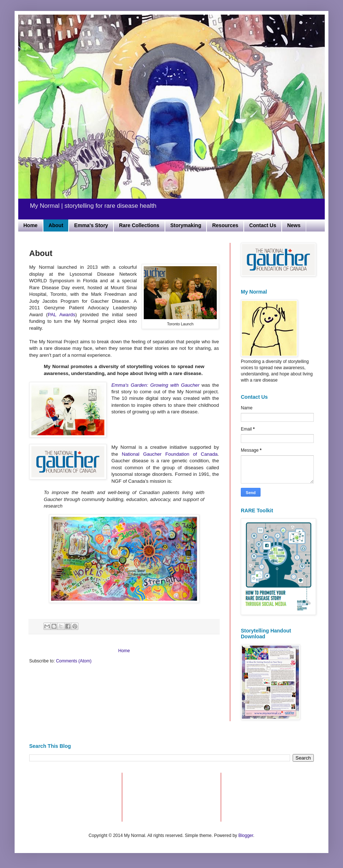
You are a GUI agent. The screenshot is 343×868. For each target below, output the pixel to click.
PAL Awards (62, 315)
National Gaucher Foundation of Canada (170, 454)
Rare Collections (139, 225)
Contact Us (263, 225)
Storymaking (186, 225)
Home (30, 225)
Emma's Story (91, 225)
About (56, 225)
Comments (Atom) (74, 661)
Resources (225, 225)
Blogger (246, 836)
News (294, 225)
